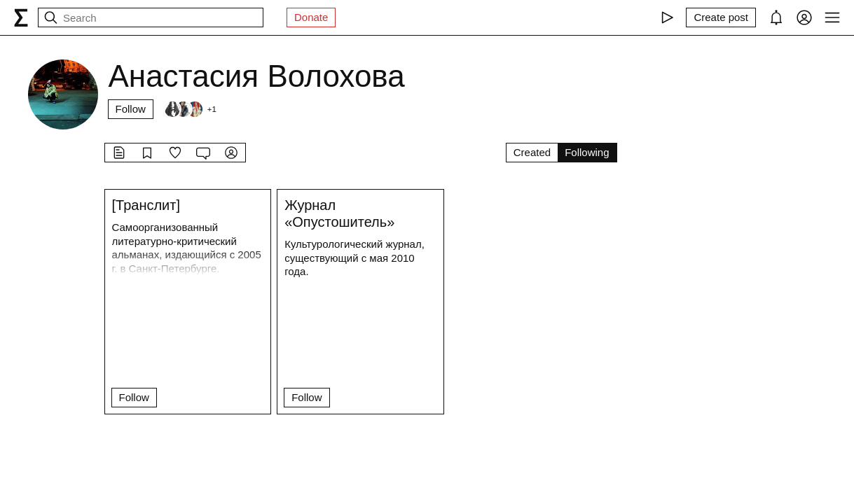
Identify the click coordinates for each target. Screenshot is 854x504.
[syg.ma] (21, 17)
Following (587, 152)
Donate (311, 17)
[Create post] (721, 17)
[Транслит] (146, 205)
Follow (131, 109)
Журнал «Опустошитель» (339, 213)
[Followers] (190, 109)
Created (532, 152)
